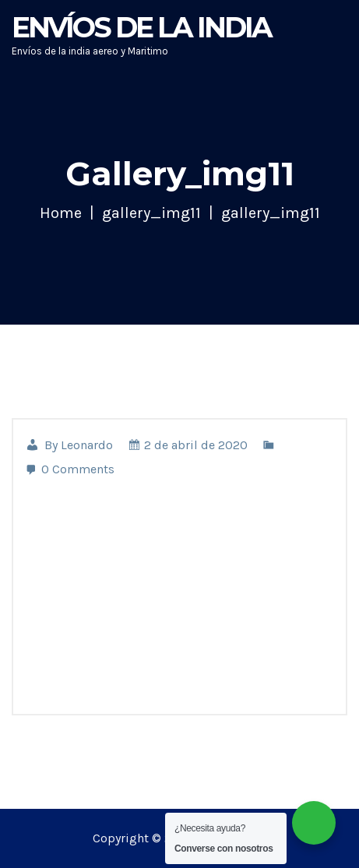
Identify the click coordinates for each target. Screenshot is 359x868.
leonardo (87, 445)
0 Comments (70, 469)
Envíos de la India (141, 27)
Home (61, 213)
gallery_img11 (151, 213)
